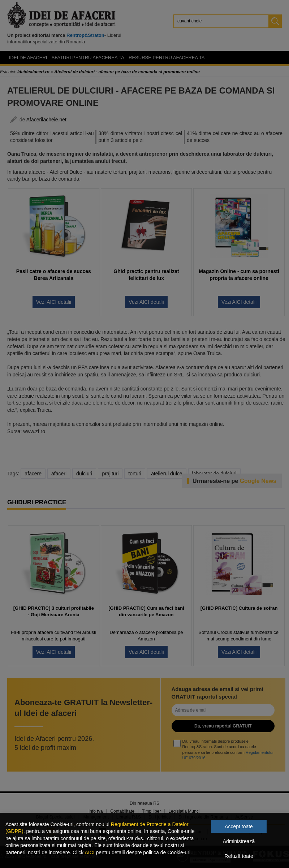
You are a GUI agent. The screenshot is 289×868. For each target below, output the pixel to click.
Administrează (239, 841)
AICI (89, 852)
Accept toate (239, 826)
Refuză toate (239, 856)
